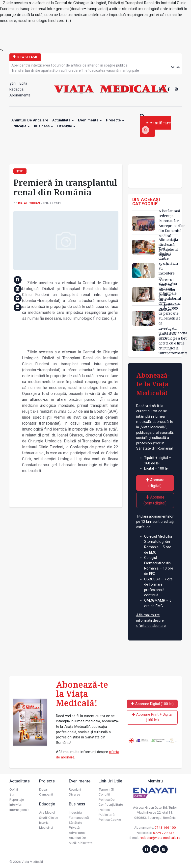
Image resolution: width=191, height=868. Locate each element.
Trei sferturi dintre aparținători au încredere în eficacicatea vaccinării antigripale (75, 71)
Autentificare (156, 127)
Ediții (23, 83)
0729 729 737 (164, 833)
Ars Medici (47, 812)
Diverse (74, 794)
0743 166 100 (165, 827)
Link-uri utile (110, 781)
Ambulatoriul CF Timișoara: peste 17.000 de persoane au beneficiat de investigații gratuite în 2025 (170, 318)
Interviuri (16, 804)
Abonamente (20, 95)
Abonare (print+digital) (155, 500)
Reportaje (17, 799)
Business (44, 126)
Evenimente (90, 120)
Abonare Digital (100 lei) (152, 704)
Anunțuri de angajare (30, 120)
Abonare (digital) (155, 483)
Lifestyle (66, 126)
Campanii (46, 794)
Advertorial (77, 833)
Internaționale (19, 810)
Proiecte (115, 120)
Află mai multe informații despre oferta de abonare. (151, 620)
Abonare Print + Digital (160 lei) (152, 717)
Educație (21, 126)
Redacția (16, 89)
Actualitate (63, 120)
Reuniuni (75, 789)
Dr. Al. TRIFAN (29, 203)
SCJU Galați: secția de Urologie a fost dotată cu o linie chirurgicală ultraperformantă (173, 343)
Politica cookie (110, 820)
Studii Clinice (49, 818)
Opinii (14, 789)
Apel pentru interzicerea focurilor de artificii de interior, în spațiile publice (69, 65)
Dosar (44, 789)
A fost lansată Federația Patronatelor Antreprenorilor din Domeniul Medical (172, 223)
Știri (13, 83)
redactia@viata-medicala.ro (160, 838)
